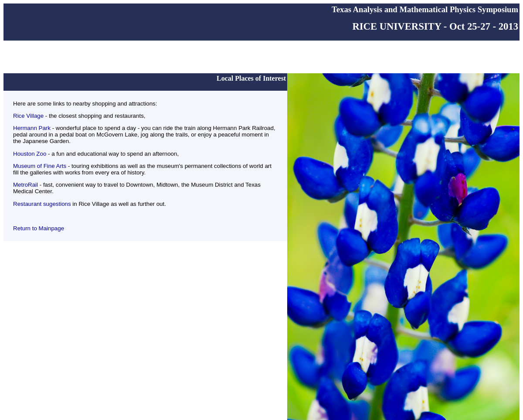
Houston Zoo (30, 154)
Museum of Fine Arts (40, 166)
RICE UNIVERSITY (397, 26)
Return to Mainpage (39, 228)
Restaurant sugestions (42, 204)
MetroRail (26, 185)
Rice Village (28, 116)
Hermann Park (32, 128)
